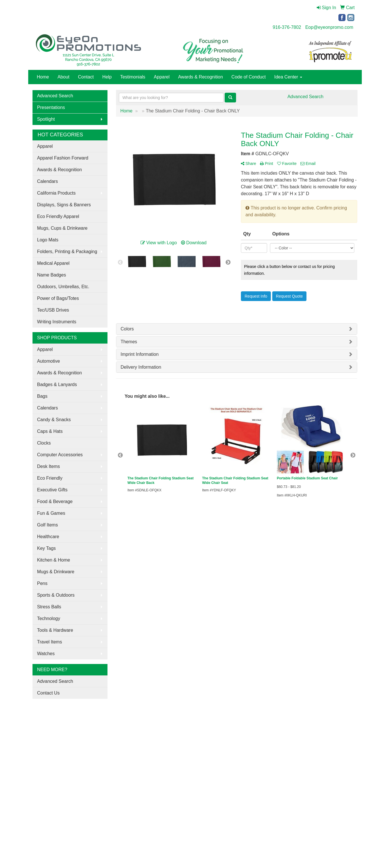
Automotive (48, 361)
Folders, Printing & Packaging (67, 252)
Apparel (162, 77)
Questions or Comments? (58, 756)
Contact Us (48, 693)
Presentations (51, 107)
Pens (42, 583)
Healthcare (48, 537)
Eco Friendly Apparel (58, 216)
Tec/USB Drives (53, 310)
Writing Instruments (57, 322)
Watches (46, 654)
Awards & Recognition (201, 77)
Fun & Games (51, 513)
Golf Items (47, 525)
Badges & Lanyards (57, 384)
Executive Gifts (52, 490)
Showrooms (98, 738)
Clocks (44, 443)
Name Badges (51, 275)
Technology (49, 618)
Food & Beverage (55, 501)
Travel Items (49, 642)
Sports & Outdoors (56, 595)
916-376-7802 (287, 27)
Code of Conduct (249, 77)
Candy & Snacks (54, 420)
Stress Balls (49, 607)
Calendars (47, 181)
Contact (86, 77)
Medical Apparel (53, 263)
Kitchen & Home (54, 560)
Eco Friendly (50, 478)
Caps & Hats (50, 431)
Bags (42, 396)
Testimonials (133, 77)
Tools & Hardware (55, 630)
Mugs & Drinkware (56, 572)
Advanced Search (55, 96)
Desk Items (48, 466)
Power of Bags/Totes (58, 298)
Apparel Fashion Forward (63, 158)
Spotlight (46, 119)
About (64, 77)
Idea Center (288, 77)
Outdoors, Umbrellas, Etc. (63, 287)
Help (107, 77)
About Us (40, 738)
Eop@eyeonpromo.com (329, 27)
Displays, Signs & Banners (64, 205)
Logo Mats (48, 240)
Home (43, 77)
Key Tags (46, 548)
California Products (56, 193)
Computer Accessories (60, 455)
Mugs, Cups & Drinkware (62, 228)
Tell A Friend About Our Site (60, 763)
